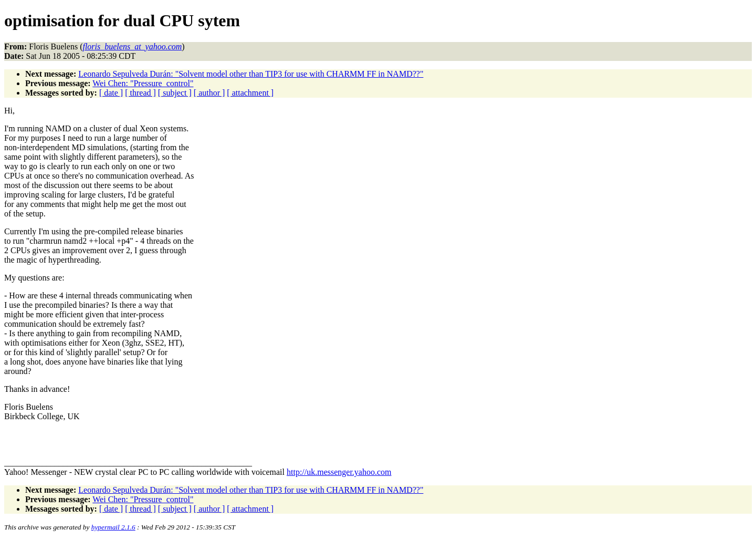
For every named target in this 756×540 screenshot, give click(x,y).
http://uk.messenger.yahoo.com (339, 472)
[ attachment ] (250, 93)
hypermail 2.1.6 (113, 527)
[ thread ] (140, 93)
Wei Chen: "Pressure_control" (143, 83)
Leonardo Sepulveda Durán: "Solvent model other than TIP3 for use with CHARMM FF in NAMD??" (251, 74)
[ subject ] (175, 93)
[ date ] (111, 93)
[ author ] (209, 93)
